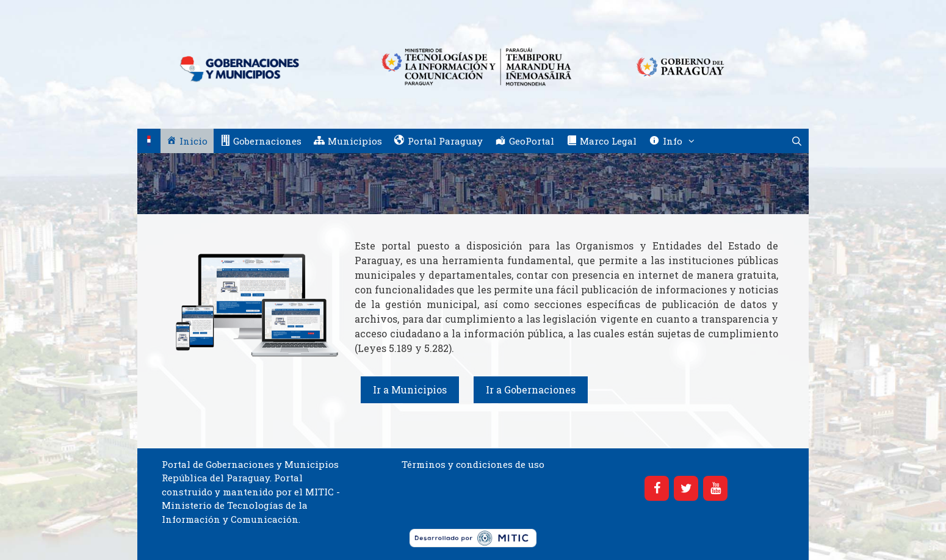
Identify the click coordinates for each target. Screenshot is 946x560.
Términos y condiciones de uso (473, 464)
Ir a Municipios (410, 389)
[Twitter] (686, 488)
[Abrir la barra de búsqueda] (797, 141)
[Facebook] (657, 488)
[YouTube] (715, 488)
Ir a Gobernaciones (531, 389)
